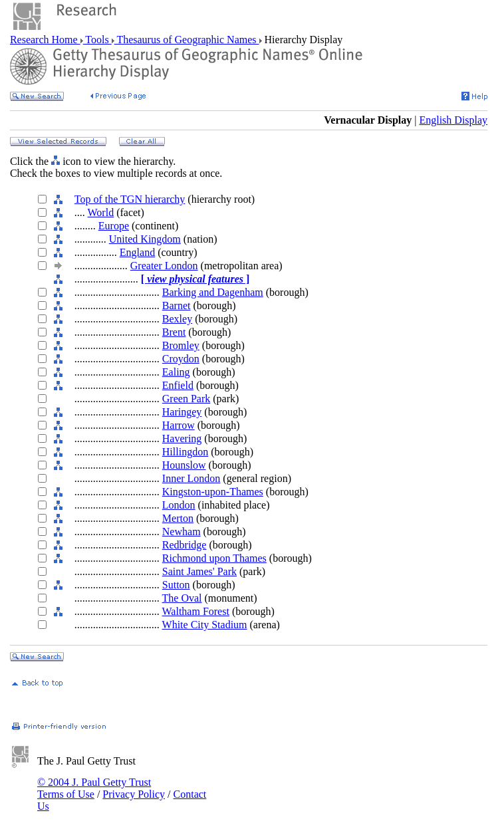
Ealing (176, 372)
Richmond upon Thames (214, 558)
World (101, 212)
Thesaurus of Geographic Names (187, 40)
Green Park (186, 399)
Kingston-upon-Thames (213, 492)
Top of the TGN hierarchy (130, 199)
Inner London (191, 478)
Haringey (182, 412)
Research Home (45, 40)
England (137, 252)
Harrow (179, 425)
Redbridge (185, 545)
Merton (178, 518)
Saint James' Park (199, 571)
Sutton (176, 585)
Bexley (177, 319)
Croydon (181, 359)
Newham (182, 532)
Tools (97, 40)
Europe (114, 226)
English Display (453, 120)
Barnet (177, 305)
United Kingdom (145, 239)
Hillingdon (185, 452)
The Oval (182, 598)
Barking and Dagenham (213, 292)
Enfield (178, 385)
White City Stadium (205, 625)
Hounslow (184, 465)
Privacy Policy (134, 794)
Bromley (181, 345)
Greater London (164, 266)
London (179, 505)
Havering (182, 438)
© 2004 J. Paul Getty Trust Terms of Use (94, 788)
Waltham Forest (196, 611)
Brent (174, 332)
